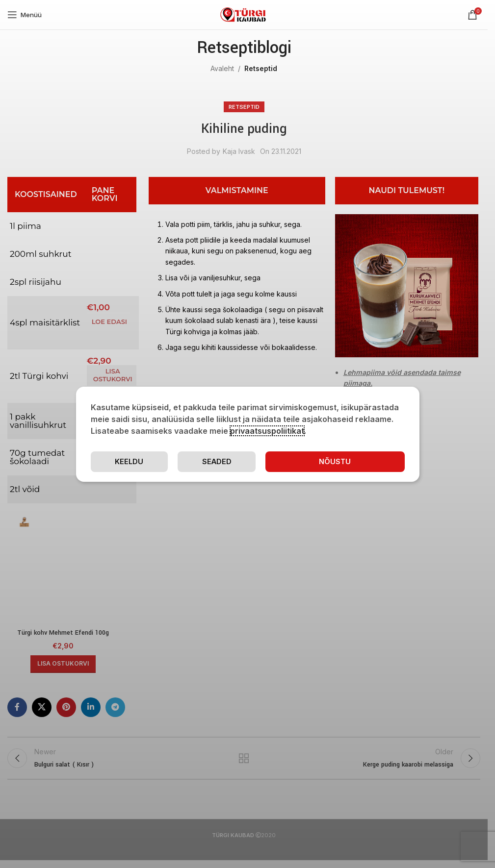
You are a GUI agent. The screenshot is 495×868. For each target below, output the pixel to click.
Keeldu (129, 461)
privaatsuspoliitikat (267, 430)
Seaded (218, 461)
